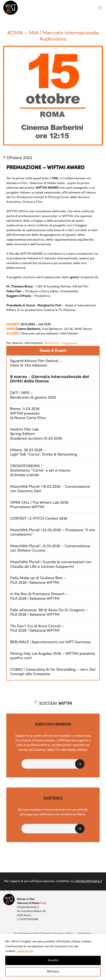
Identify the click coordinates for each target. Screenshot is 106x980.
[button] (53, 764)
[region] (53, 957)
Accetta (53, 960)
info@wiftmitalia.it (89, 881)
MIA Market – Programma (61, 343)
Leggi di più (25, 951)
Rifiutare (53, 972)
